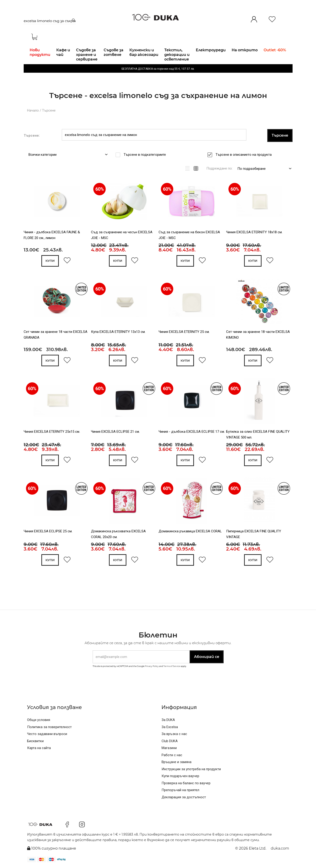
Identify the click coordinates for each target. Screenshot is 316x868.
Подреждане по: (219, 168)
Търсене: (32, 136)
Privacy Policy (152, 666)
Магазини (169, 748)
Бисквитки (35, 741)
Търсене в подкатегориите (146, 155)
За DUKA (168, 720)
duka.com (280, 848)
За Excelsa (170, 727)
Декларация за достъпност (184, 797)
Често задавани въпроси (47, 734)
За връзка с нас (174, 734)
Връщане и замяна (177, 762)
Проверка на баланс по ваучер (186, 783)
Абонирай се (207, 657)
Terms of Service (172, 666)
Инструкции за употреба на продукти (191, 769)
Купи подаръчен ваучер (180, 776)
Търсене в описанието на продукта (245, 155)
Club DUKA (170, 741)
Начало (33, 110)
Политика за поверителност (49, 727)
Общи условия (39, 720)
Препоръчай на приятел (180, 790)
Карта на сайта (39, 748)
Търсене (49, 110)
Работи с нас (172, 755)
